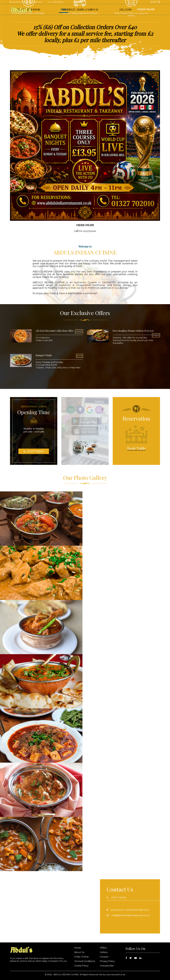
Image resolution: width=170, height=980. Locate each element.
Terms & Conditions (85, 961)
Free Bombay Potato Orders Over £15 (133, 331)
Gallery (97, 9)
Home (64, 9)
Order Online (146, 9)
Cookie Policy (81, 966)
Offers (87, 9)
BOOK (80, 356)
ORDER (79, 331)
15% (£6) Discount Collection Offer (55, 331)
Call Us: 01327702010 (85, 231)
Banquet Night (44, 355)
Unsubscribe (107, 966)
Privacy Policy (107, 961)
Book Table (122, 9)
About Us (75, 9)
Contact (109, 9)
